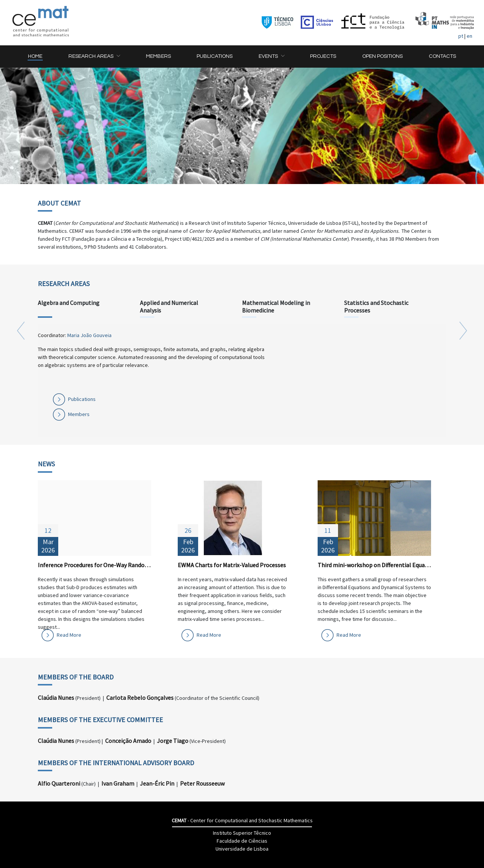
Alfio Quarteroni (59, 783)
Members (79, 414)
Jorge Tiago (173, 741)
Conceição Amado (128, 741)
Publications (82, 399)
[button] (94, 56)
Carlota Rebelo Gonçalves (140, 698)
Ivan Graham (118, 783)
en (469, 36)
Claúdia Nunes (56, 698)
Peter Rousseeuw (202, 783)
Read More (69, 635)
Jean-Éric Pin (157, 783)
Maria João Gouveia (89, 335)
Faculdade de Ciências (242, 841)
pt (461, 36)
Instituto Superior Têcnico (242, 833)
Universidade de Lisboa (242, 849)
